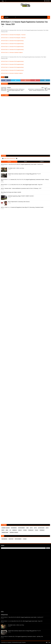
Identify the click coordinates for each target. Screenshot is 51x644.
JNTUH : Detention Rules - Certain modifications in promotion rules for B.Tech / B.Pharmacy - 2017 (21, 188)
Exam (27, 528)
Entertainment (22, 528)
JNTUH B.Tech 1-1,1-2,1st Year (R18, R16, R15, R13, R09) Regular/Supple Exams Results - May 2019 (22, 185)
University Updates (14, 533)
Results (20, 530)
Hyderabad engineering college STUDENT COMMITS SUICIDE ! (21, 196)
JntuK (47, 528)
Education (11, 539)
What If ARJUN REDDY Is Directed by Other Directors (19, 202)
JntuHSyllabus (41, 528)
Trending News (5, 533)
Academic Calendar (6, 528)
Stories (25, 530)
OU (10, 530)
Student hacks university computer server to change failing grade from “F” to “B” (24, 174)
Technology (31, 530)
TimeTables (42, 530)
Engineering (14, 528)
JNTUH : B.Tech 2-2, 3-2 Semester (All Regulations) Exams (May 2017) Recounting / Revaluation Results (22, 207)
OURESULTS (15, 530)
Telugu (36, 530)
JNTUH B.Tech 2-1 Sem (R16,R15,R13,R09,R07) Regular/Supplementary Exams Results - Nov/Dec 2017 (22, 164)
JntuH (6, 77)
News (7, 530)
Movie (3, 530)
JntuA (31, 528)
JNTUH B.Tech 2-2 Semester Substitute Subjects (12, 73)
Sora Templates (8, 642)
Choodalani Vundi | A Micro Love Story (16, 168)
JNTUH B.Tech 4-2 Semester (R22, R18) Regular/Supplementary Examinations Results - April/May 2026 (22, 636)
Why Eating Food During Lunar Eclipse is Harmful (11, 192)
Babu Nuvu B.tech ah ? (10, 158)
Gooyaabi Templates (22, 642)
